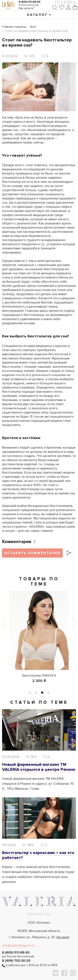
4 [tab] (48, 693)
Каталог (37, 15)
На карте (63, 937)
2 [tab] (36, 693)
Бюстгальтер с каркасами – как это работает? (38, 855)
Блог (33, 27)
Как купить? (26, 8)
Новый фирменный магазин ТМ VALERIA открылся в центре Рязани (39, 767)
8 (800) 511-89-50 (30, 2)
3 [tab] (42, 693)
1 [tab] (30, 693)
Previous (4, 622)
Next (74, 622)
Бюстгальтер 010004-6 (39, 676)
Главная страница (14, 27)
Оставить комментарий (32, 553)
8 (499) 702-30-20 (16, 961)
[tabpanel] (39, 637)
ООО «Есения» (39, 923)
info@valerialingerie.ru (18, 945)
